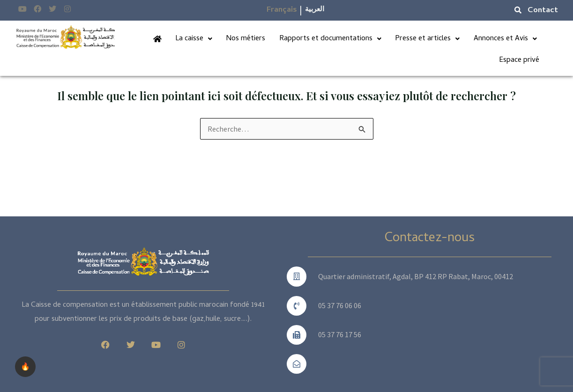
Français (282, 10)
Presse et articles (428, 39)
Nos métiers (246, 39)
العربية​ (315, 10)
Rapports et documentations (331, 39)
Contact (543, 11)
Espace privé (519, 60)
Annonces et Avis (505, 39)
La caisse (195, 39)
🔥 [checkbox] (25, 366)
